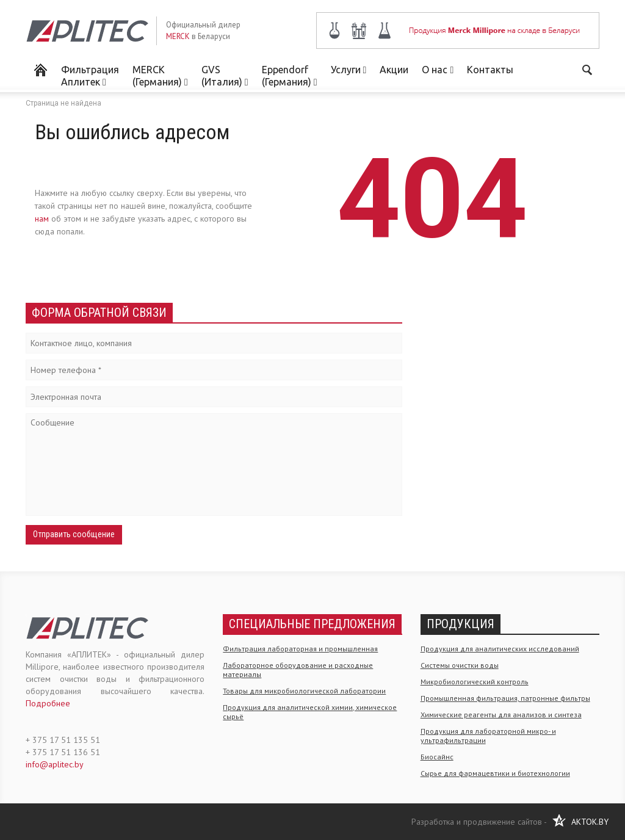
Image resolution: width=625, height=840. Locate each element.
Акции (394, 70)
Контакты (490, 70)
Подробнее (48, 703)
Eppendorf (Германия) (290, 76)
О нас (438, 70)
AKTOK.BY (590, 822)
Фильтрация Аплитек (90, 76)
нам (42, 219)
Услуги (349, 70)
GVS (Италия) (225, 76)
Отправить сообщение (74, 534)
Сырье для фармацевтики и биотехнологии (495, 773)
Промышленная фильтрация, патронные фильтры (505, 698)
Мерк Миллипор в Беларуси (40, 69)
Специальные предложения (312, 624)
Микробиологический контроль (475, 682)
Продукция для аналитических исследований (500, 649)
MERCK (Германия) (160, 76)
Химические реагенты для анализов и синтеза (501, 715)
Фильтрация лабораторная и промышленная (300, 649)
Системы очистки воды (460, 665)
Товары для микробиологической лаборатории (304, 691)
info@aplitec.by (55, 764)
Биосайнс (437, 757)
